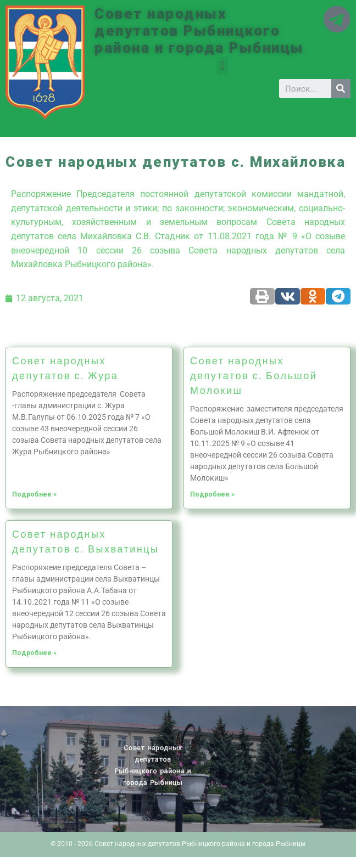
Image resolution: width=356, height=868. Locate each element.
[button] (222, 66)
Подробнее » (34, 494)
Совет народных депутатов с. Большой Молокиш (254, 375)
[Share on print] (262, 296)
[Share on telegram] (338, 296)
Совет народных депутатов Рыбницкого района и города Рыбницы (199, 31)
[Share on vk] (288, 296)
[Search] (341, 89)
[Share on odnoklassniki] (313, 296)
